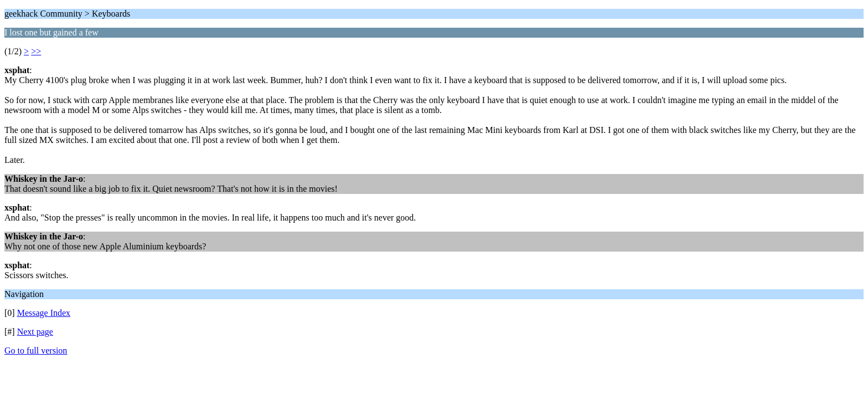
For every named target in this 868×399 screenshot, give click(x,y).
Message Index (44, 313)
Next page (35, 332)
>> (36, 51)
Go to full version (36, 351)
